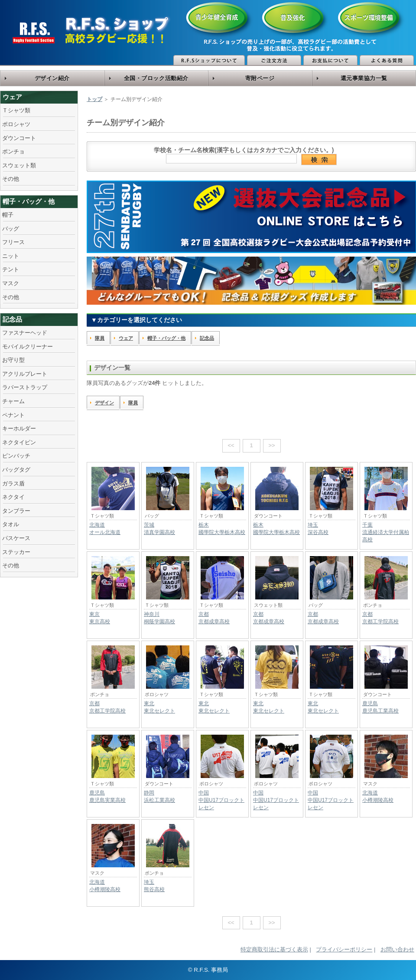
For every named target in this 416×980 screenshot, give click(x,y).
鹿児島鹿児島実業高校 (107, 796)
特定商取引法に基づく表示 (274, 949)
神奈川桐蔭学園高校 (159, 618)
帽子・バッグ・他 (29, 201)
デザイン (104, 403)
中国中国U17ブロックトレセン (221, 800)
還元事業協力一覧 (364, 78)
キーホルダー (19, 428)
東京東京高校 (100, 618)
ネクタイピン (19, 442)
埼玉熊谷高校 (154, 886)
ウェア (12, 97)
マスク (11, 283)
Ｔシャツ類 (16, 110)
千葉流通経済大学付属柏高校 (386, 532)
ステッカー (16, 552)
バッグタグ (16, 470)
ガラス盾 (13, 483)
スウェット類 (19, 165)
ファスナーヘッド (25, 333)
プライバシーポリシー (344, 949)
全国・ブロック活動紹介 (156, 78)
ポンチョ (13, 151)
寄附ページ (260, 78)
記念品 (12, 319)
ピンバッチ (16, 456)
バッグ (11, 229)
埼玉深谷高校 (318, 529)
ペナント (13, 415)
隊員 (100, 338)
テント (11, 269)
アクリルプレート (25, 374)
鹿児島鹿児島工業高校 (380, 707)
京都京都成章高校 (214, 618)
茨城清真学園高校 (159, 529)
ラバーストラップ (25, 387)
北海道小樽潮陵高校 (378, 796)
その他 (11, 179)
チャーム (13, 401)
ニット (11, 256)
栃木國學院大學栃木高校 (222, 529)
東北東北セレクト (159, 707)
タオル (11, 524)
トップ (94, 99)
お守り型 (13, 360)
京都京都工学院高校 (380, 618)
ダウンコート (19, 138)
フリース (13, 242)
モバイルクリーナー (28, 347)
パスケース (16, 538)
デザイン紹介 (52, 78)
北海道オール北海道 (105, 529)
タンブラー (16, 511)
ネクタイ (13, 497)
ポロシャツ (16, 124)
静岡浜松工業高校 (159, 796)
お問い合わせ (397, 949)
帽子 (8, 215)
